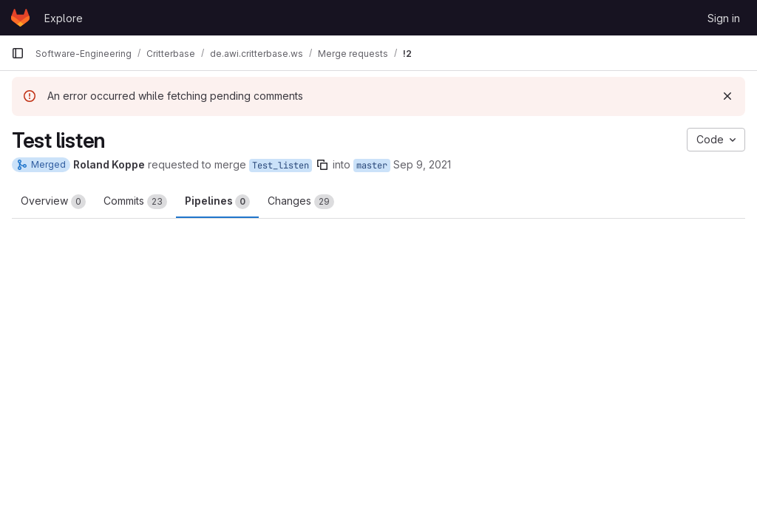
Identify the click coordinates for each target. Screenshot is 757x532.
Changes (301, 202)
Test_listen (281, 166)
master (372, 166)
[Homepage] (20, 18)
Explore (64, 18)
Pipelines (217, 202)
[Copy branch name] (322, 165)
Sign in (724, 18)
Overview (53, 202)
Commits (135, 202)
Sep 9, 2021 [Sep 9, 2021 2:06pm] (422, 164)
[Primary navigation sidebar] (18, 53)
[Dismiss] (727, 96)
